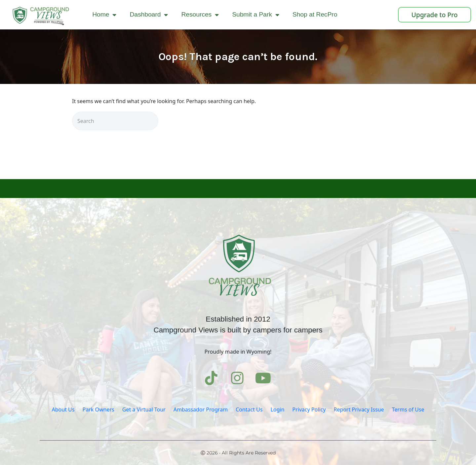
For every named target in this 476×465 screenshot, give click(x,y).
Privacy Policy (309, 409)
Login (277, 409)
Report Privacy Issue (359, 409)
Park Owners (98, 409)
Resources (200, 15)
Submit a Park (256, 15)
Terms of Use (408, 409)
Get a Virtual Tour (144, 409)
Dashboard (149, 15)
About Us (63, 409)
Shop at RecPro (315, 14)
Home (104, 15)
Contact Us (249, 409)
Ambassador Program (201, 409)
